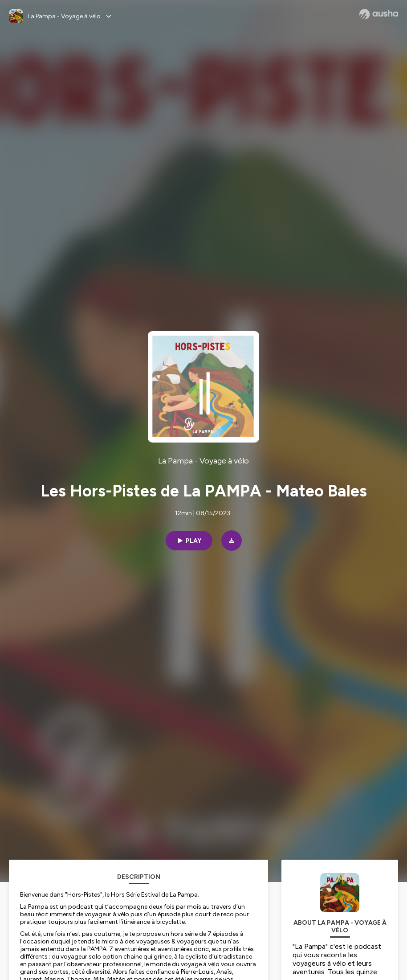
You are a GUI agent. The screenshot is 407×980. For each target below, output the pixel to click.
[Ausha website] (379, 14)
